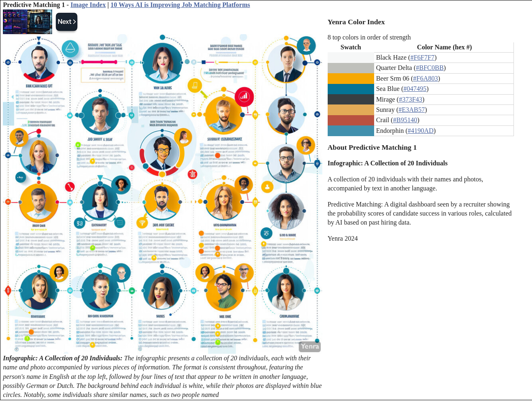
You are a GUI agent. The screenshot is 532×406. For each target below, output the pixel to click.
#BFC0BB (430, 68)
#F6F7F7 (422, 57)
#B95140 (405, 120)
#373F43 (411, 99)
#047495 (415, 89)
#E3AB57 (412, 110)
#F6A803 (426, 78)
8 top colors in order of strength (369, 37)
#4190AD (421, 131)
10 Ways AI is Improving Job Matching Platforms (180, 5)
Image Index (88, 5)
